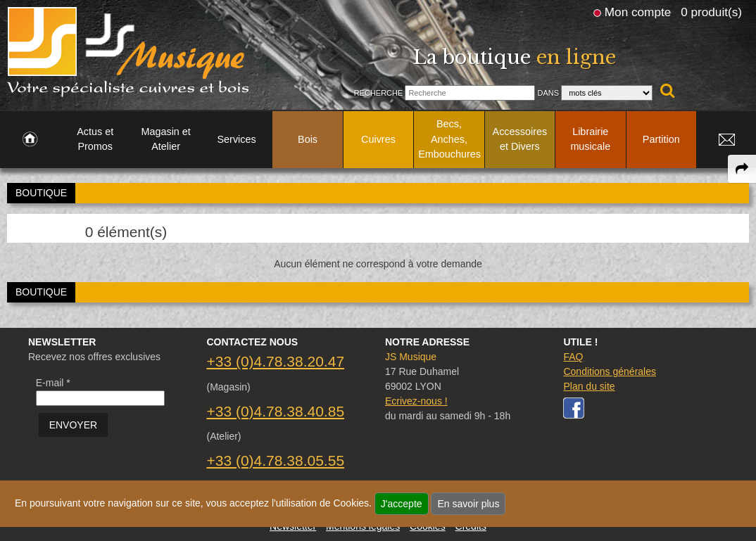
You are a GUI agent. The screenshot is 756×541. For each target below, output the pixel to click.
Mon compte (638, 12)
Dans (548, 93)
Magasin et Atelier (165, 139)
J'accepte (402, 504)
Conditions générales (610, 371)
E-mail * (53, 383)
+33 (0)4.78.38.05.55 (275, 460)
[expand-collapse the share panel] (742, 169)
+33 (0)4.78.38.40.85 (275, 411)
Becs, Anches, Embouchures (449, 139)
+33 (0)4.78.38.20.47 (275, 361)
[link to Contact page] (726, 140)
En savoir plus (468, 504)
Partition (661, 139)
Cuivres (378, 139)
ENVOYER (73, 425)
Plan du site (589, 386)
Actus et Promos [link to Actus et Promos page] (95, 139)
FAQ (573, 357)
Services (237, 139)
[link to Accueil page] (30, 140)
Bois (308, 139)
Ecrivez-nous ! (416, 401)
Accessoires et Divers (520, 139)
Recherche (379, 93)
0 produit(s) (711, 12)
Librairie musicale (590, 139)
